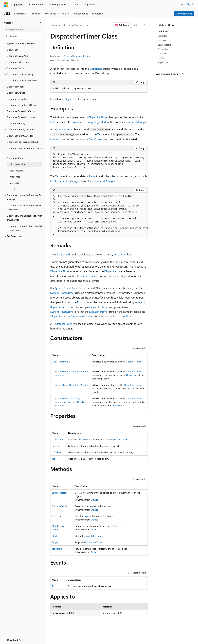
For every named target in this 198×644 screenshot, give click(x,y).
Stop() (55, 542)
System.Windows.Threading (78, 56)
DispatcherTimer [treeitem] (18, 164)
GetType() (57, 516)
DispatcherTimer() (61, 362)
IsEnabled (57, 452)
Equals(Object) (59, 493)
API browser (78, 25)
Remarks (162, 40)
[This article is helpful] (183, 74)
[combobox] (23, 30)
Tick (100, 134)
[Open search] (182, 5)
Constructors (164, 45)
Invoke (138, 302)
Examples (162, 36)
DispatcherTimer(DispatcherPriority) (70, 385)
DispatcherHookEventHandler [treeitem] (22, 80)
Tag (53, 459)
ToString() (57, 549)
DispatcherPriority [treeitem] (16, 123)
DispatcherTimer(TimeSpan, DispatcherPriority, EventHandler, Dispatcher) (69, 402)
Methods (162, 53)
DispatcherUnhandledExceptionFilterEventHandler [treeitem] (24, 228)
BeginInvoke (57, 307)
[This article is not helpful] (187, 74)
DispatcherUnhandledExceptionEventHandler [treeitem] (24, 207)
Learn (54, 25)
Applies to (163, 62)
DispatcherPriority (81, 316)
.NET (64, 25)
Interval (55, 139)
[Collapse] (41, 23)
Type (86, 516)
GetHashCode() (60, 506)
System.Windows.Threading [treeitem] (21, 43)
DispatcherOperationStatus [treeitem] (21, 117)
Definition (163, 31)
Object (69, 99)
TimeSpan (95, 139)
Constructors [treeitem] (16, 171)
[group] (99, 216)
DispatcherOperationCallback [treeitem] (22, 111)
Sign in (190, 4)
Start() (55, 536)
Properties (163, 49)
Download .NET (184, 14)
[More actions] (145, 25)
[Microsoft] (6, 5)
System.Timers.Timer (67, 288)
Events (161, 58)
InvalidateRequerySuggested (89, 122)
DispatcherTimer (98, 117)
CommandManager (136, 122)
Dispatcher (96, 69)
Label (53, 122)
